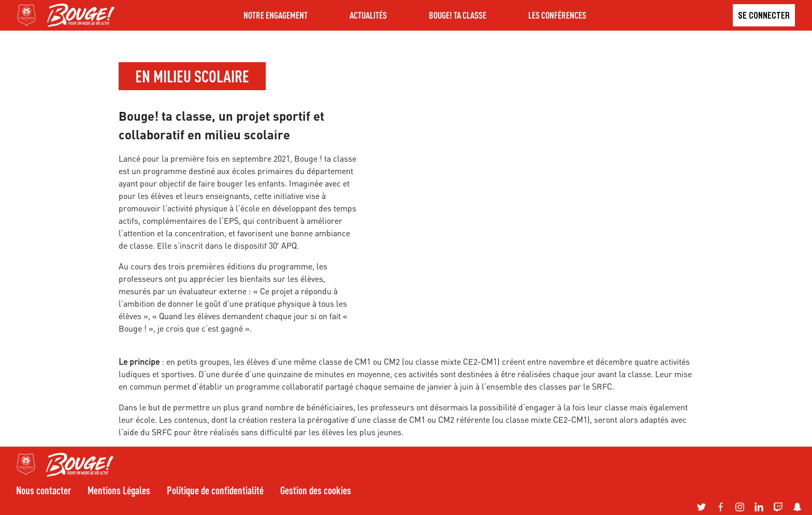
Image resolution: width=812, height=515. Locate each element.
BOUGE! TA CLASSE (458, 15)
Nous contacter (44, 490)
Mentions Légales (119, 490)
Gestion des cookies (316, 490)
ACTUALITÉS (368, 15)
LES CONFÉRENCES (557, 15)
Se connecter (764, 15)
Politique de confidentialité (215, 490)
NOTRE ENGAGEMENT (275, 15)
